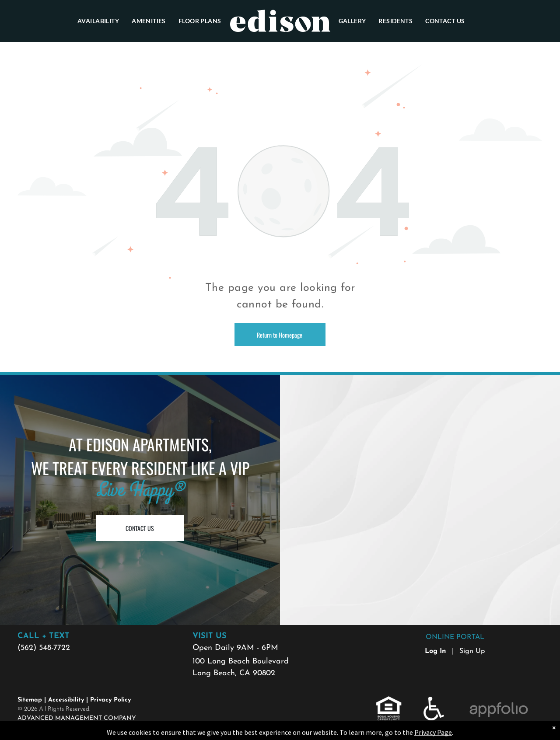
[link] (389, 701)
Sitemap (30, 700)
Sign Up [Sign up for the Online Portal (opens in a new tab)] (472, 651)
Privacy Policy (110, 700)
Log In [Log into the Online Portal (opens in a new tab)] (436, 651)
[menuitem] (98, 21)
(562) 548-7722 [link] (44, 648)
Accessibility (66, 700)
